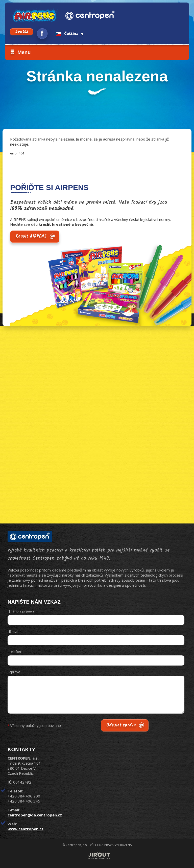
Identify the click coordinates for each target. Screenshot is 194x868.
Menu (24, 52)
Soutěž (21, 32)
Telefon (15, 652)
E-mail (14, 631)
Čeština (67, 33)
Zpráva (15, 672)
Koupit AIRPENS (31, 236)
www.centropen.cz (26, 829)
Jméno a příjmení (22, 611)
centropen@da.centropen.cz (35, 815)
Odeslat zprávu (121, 725)
